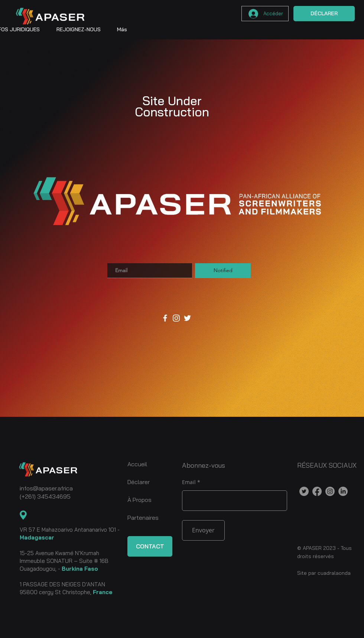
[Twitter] (187, 318)
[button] (78, 29)
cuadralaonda (334, 573)
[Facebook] (165, 318)
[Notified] (223, 271)
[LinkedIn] (343, 491)
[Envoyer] (203, 530)
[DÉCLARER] (324, 14)
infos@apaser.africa (46, 488)
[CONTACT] (150, 546)
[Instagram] (176, 318)
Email (189, 482)
